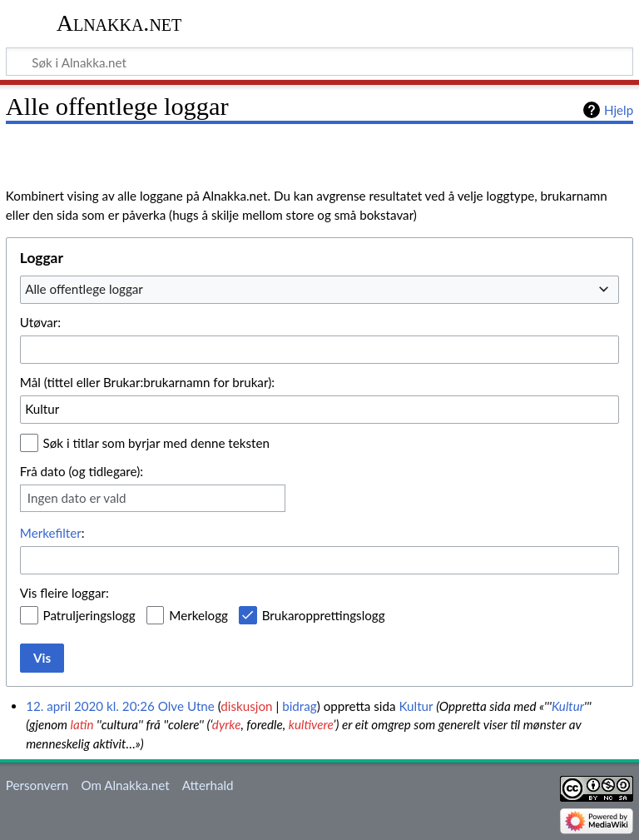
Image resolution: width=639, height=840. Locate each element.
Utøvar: (40, 322)
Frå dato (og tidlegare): (82, 471)
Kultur (416, 706)
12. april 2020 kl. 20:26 (90, 706)
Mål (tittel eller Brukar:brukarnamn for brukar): (147, 382)
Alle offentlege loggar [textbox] (84, 289)
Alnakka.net (119, 23)
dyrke (227, 724)
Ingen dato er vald (77, 498)
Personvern (37, 785)
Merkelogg (198, 615)
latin (82, 724)
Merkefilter (51, 533)
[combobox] (319, 290)
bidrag (300, 706)
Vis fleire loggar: (64, 593)
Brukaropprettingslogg (324, 615)
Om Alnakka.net (125, 785)
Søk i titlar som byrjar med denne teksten (156, 443)
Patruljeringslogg (89, 615)
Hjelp (619, 110)
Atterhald (208, 785)
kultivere (311, 724)
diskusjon (246, 706)
